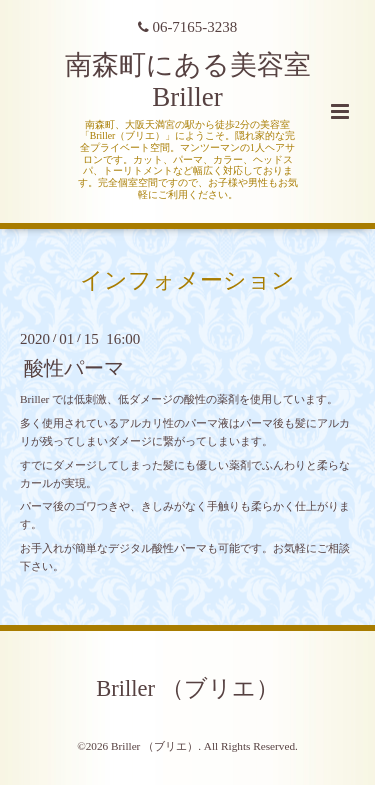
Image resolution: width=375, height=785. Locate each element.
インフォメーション (187, 279)
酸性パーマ (74, 368)
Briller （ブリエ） (187, 688)
